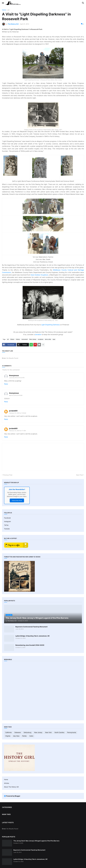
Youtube (7, 529)
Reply (6, 384)
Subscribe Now (17, 500)
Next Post (80, 475)
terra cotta (48, 339)
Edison (12, 339)
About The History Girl (11, 787)
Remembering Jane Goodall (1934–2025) (30, 645)
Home (4, 10)
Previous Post (8, 475)
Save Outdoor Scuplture (39, 275)
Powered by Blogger (12, 796)
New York (48, 732)
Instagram (7, 521)
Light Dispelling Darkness (50, 325)
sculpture (41, 339)
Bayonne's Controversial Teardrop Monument (31, 627)
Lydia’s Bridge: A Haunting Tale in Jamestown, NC (33, 636)
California (8, 732)
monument (25, 339)
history (18, 339)
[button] (3, 3)
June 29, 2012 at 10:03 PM (17, 378)
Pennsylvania (72, 732)
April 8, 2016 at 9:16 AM (16, 395)
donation (38, 334)
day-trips (16, 736)
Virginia (8, 736)
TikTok (6, 525)
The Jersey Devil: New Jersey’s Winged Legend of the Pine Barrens (36, 841)
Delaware (18, 732)
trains (31, 736)
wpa (54, 339)
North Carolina (59, 732)
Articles (7, 783)
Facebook (7, 518)
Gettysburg (28, 732)
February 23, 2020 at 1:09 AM (18, 413)
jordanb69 (13, 411)
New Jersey (33, 339)
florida (24, 736)
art (8, 10)
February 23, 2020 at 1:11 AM (17, 431)
